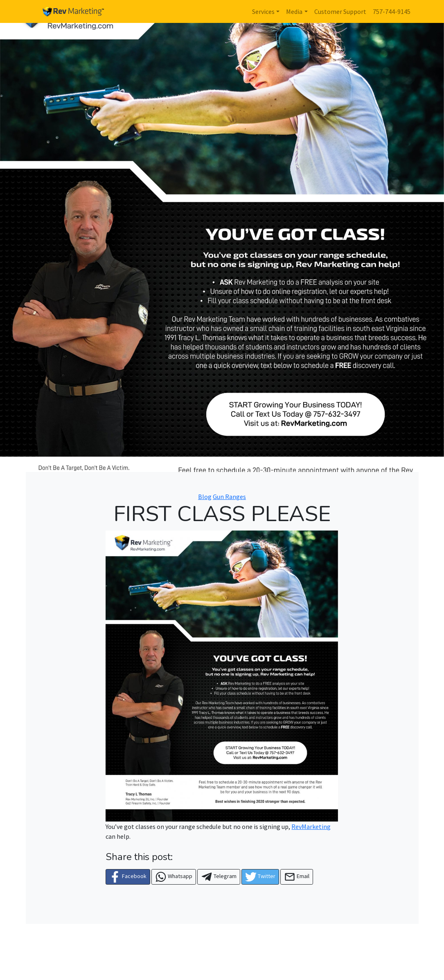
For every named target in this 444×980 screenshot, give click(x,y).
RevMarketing (311, 826)
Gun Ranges (229, 497)
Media (294, 11)
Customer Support (340, 11)
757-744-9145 (392, 11)
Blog (205, 497)
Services (263, 11)
